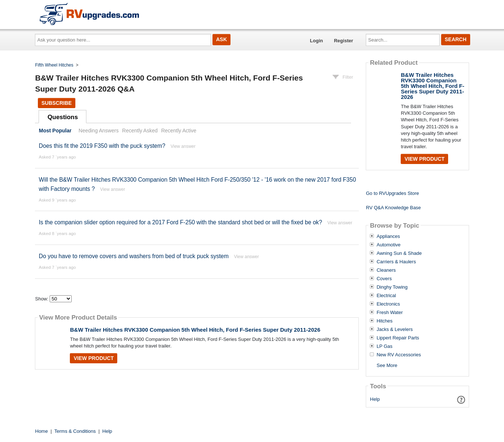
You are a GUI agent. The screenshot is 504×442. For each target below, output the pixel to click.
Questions (63, 117)
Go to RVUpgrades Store (392, 193)
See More (387, 365)
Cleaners (386, 270)
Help (375, 399)
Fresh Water (389, 313)
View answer (183, 146)
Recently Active (179, 131)
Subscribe (57, 103)
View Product (94, 358)
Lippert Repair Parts (398, 338)
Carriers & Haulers (396, 262)
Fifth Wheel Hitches (54, 65)
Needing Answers (99, 131)
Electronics (388, 304)
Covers (384, 279)
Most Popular (55, 131)
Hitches (384, 321)
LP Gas (384, 346)
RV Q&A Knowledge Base (393, 208)
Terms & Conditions (75, 431)
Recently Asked (140, 131)
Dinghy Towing (392, 287)
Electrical (386, 296)
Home (42, 431)
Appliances (388, 236)
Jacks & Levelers (394, 329)
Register (343, 41)
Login (316, 41)
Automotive (388, 245)
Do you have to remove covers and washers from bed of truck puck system (134, 256)
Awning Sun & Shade (399, 253)
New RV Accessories (398, 355)
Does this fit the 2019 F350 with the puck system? (102, 146)
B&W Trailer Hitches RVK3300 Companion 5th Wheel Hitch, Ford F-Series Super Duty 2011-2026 (195, 330)
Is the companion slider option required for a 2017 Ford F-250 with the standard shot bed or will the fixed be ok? (180, 222)
